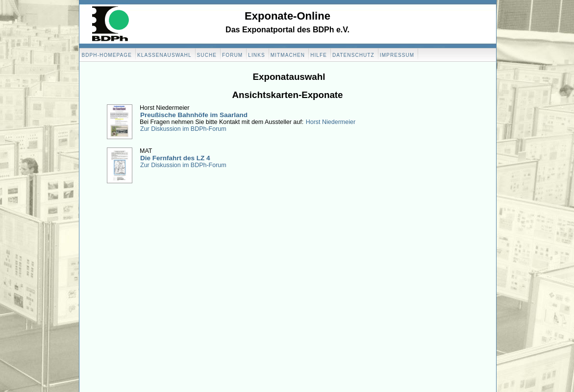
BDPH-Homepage (107, 55)
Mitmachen (288, 55)
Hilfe (319, 55)
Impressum (397, 55)
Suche (207, 55)
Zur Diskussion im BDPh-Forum (183, 129)
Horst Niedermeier (331, 122)
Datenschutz (353, 55)
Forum (232, 55)
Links (256, 55)
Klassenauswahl (164, 55)
